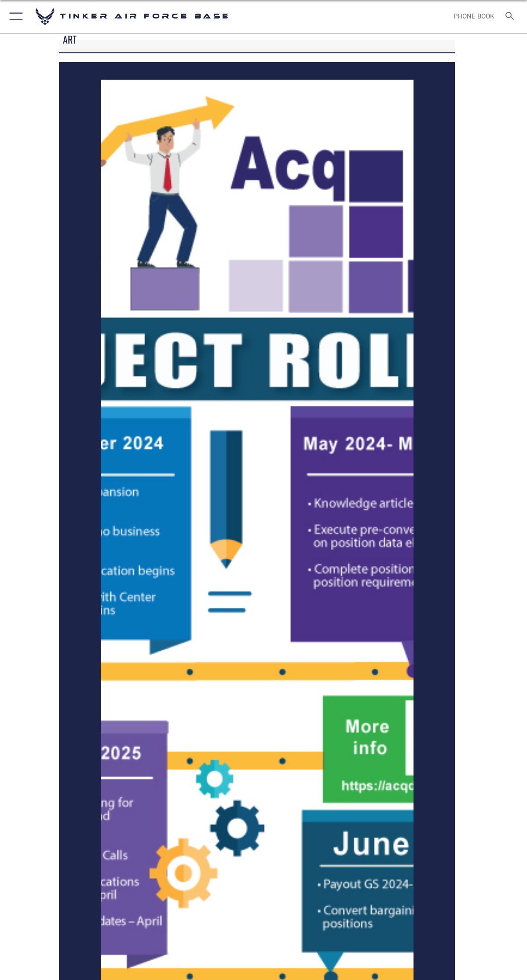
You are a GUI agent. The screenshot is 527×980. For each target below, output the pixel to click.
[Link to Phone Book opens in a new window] (474, 16)
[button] (14, 17)
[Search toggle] (511, 17)
